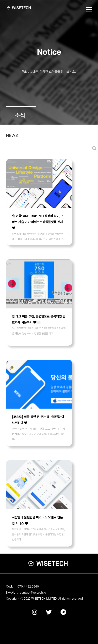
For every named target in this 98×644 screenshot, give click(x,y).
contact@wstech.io (33, 592)
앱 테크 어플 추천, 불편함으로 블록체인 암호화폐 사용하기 (39, 319)
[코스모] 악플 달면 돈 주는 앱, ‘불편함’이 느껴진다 (38, 420)
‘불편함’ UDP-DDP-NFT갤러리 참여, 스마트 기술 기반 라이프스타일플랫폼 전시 (38, 222)
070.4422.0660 (28, 586)
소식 (20, 115)
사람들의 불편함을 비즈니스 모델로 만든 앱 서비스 (37, 520)
